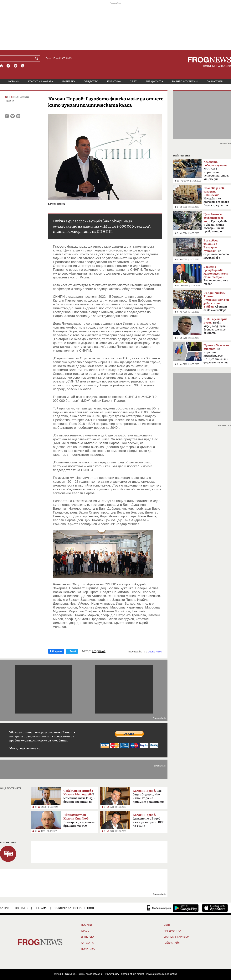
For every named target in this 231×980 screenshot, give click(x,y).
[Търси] (37, 58)
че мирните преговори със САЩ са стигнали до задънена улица (216, 354)
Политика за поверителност (74, 908)
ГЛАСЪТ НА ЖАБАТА (41, 81)
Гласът (86, 931)
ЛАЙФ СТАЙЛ (215, 81)
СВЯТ (133, 81)
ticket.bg (173, 974)
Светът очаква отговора (216, 302)
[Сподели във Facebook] (7, 116)
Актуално (88, 943)
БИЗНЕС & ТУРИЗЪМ (185, 81)
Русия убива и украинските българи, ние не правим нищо (215, 223)
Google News (155, 652)
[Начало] (2, 66)
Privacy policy (112, 974)
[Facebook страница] (8, 66)
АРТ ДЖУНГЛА (154, 81)
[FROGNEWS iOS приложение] (215, 908)
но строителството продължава (216, 249)
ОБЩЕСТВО (91, 81)
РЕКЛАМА (41, 908)
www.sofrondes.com (156, 974)
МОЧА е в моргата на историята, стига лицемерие (216, 171)
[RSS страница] (23, 66)
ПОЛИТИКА (114, 81)
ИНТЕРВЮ (68, 81)
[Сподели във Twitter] (13, 116)
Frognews (99, 651)
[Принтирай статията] (18, 116)
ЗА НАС (5, 908)
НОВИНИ (14, 81)
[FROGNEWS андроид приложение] (186, 908)
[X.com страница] (16, 66)
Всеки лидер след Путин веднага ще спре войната (216, 326)
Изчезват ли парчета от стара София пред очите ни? (216, 198)
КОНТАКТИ (22, 908)
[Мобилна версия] (159, 908)
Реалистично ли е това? (216, 275)
